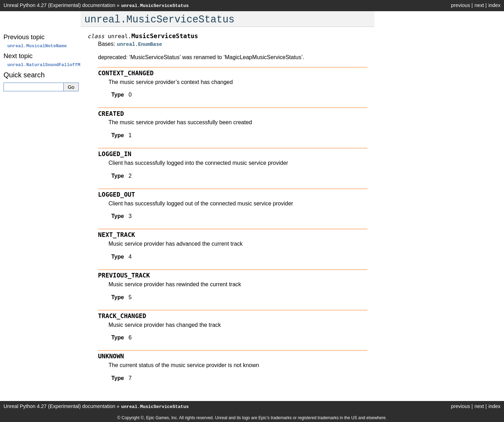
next (479, 5)
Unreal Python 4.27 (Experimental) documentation (59, 5)
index (495, 5)
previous (460, 5)
